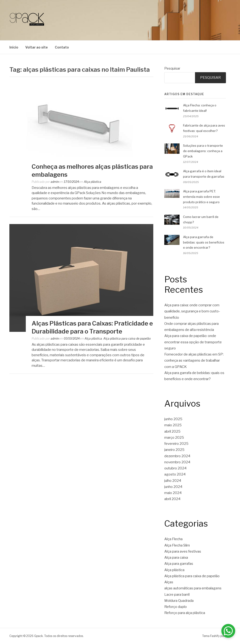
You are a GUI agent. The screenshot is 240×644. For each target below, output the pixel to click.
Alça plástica (93, 182)
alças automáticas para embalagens (193, 588)
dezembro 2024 (177, 456)
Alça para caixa (176, 558)
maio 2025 (173, 425)
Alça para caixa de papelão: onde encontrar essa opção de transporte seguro (193, 342)
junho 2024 (173, 487)
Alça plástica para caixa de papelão (127, 339)
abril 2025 (172, 431)
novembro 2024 (177, 462)
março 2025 (174, 438)
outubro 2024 (175, 468)
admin (55, 182)
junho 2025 (173, 419)
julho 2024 (173, 481)
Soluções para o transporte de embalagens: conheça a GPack (203, 151)
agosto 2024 (175, 474)
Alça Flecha (173, 539)
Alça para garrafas (179, 564)
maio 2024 (173, 493)
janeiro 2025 (174, 450)
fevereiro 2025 (176, 444)
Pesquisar (172, 68)
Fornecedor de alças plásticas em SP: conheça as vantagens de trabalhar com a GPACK (194, 361)
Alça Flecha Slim (177, 545)
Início (14, 47)
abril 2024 (172, 499)
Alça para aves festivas (183, 551)
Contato (62, 47)
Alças (169, 582)
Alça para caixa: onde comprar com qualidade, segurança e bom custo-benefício (192, 311)
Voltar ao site (37, 47)
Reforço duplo (176, 607)
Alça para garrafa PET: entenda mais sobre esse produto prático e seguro (201, 197)
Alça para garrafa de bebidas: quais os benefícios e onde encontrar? (204, 242)
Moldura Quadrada (179, 601)
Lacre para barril (177, 595)
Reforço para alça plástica (185, 613)
